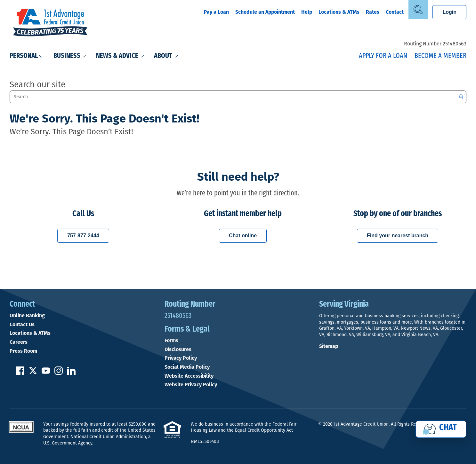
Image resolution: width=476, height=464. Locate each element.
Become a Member (440, 56)
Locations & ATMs (339, 12)
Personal (27, 56)
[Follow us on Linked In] (71, 373)
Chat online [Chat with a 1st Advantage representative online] (243, 236)
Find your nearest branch (398, 236)
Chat (448, 428)
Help (307, 12)
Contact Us (22, 325)
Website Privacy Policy (191, 385)
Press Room (23, 351)
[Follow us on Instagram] (59, 373)
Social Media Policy (187, 367)
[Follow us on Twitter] (33, 373)
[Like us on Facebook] (20, 373)
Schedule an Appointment (265, 12)
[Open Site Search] (418, 10)
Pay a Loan (216, 12)
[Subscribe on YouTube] (46, 373)
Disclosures (178, 350)
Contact (395, 12)
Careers (19, 342)
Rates (373, 12)
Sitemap (329, 346)
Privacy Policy (181, 358)
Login (449, 12)
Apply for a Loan (383, 56)
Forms (171, 341)
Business (70, 56)
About (166, 56)
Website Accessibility (189, 376)
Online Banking (27, 316)
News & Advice (120, 56)
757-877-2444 (83, 236)
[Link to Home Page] (50, 23)
